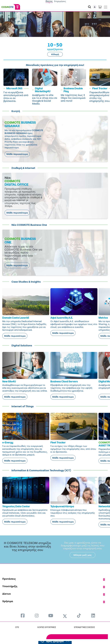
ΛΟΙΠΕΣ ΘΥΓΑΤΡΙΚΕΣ (47, 627)
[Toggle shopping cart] (100, 7)
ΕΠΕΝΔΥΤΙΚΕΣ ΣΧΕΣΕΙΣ (84, 627)
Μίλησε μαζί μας (83, 555)
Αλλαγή (55, 54)
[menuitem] (23, 615)
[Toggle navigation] (106, 6)
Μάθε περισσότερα (17, 154)
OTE (17, 627)
